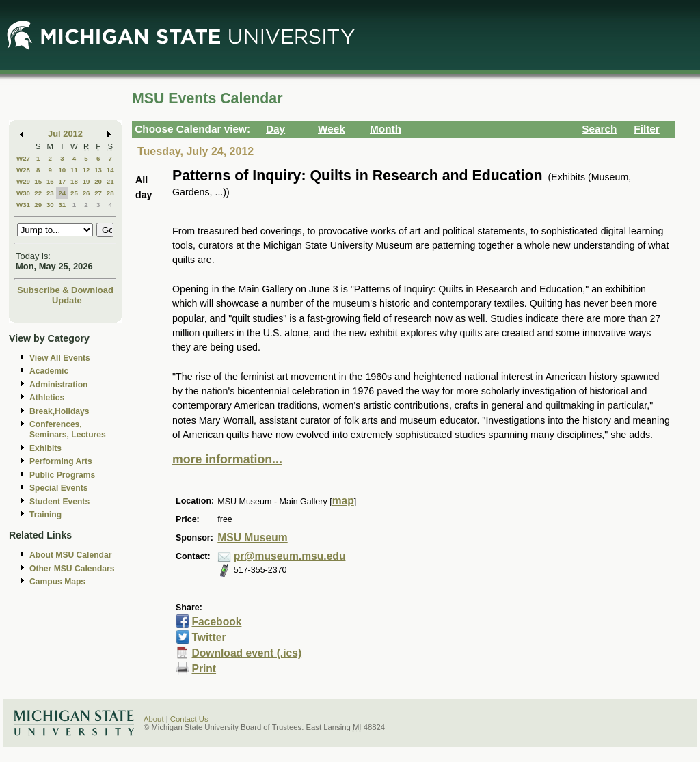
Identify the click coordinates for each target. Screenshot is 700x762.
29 (38, 205)
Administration (58, 385)
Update (67, 300)
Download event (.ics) (246, 653)
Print (204, 669)
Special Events (58, 488)
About (154, 719)
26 (86, 193)
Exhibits (45, 448)
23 (50, 193)
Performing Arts (61, 461)
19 (86, 181)
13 (98, 170)
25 (74, 193)
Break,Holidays (59, 411)
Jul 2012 (65, 134)
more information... (227, 459)
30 (50, 205)
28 (110, 193)
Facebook (216, 622)
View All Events (60, 358)
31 (62, 205)
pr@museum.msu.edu (290, 556)
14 (110, 170)
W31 (23, 205)
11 (74, 170)
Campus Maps (57, 582)
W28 (23, 170)
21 (110, 181)
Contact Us (189, 719)
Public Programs (62, 475)
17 (62, 181)
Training (45, 515)
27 (98, 193)
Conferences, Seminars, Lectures (68, 430)
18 (74, 181)
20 (98, 181)
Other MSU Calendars (72, 569)
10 (62, 170)
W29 (23, 181)
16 (50, 181)
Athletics (47, 398)
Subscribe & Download (65, 290)
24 (62, 193)
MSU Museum (252, 538)
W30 (23, 193)
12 (86, 170)
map (343, 501)
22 (38, 193)
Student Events (59, 502)
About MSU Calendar (70, 555)
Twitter (208, 637)
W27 (23, 158)
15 (38, 181)
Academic (49, 371)
